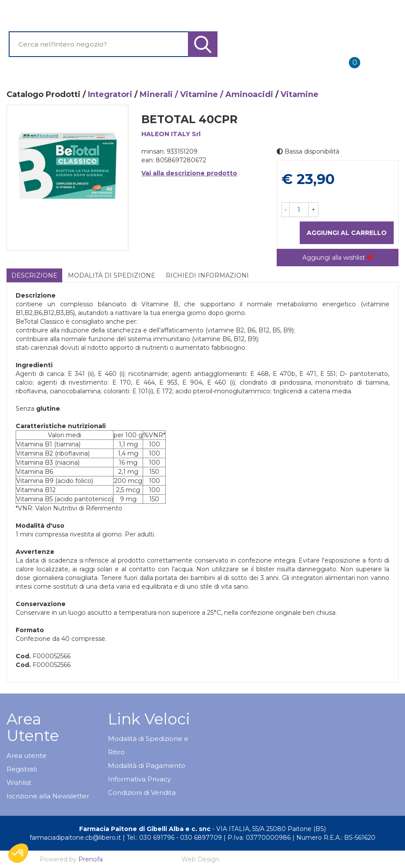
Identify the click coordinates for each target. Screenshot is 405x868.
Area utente (27, 756)
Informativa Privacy (139, 779)
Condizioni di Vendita (142, 793)
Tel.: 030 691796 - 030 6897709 (174, 838)
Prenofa (90, 859)
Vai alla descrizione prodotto (189, 173)
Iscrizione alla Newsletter (48, 796)
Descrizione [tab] (34, 275)
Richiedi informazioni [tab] (207, 275)
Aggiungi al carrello (347, 233)
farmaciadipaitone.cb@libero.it (75, 838)
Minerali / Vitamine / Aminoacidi (206, 94)
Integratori (110, 94)
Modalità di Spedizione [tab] (112, 275)
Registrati (22, 769)
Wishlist (19, 783)
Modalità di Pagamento (147, 766)
